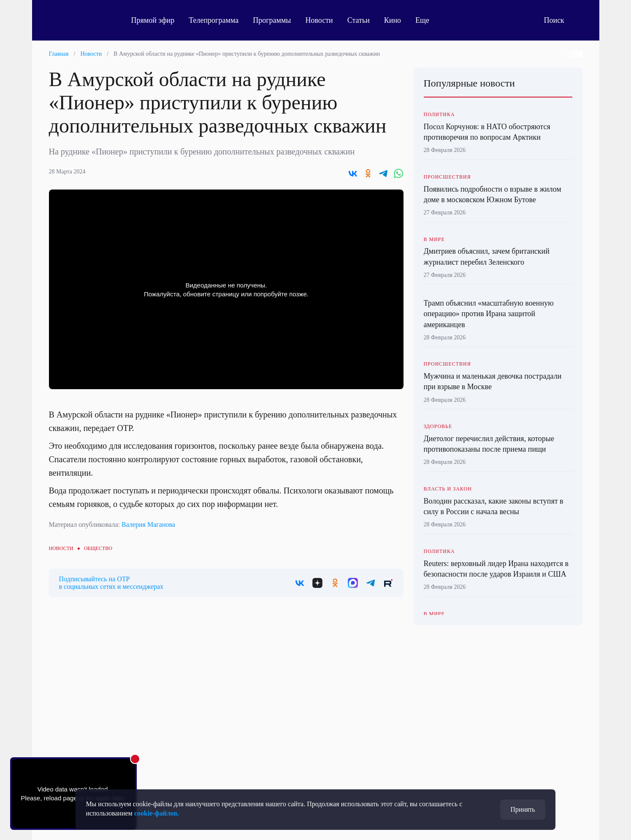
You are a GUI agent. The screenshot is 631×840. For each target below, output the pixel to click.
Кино (393, 20)
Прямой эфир (153, 20)
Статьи (359, 20)
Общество (98, 548)
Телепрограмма (214, 20)
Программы (272, 20)
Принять (523, 809)
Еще (427, 20)
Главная (59, 54)
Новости (319, 20)
